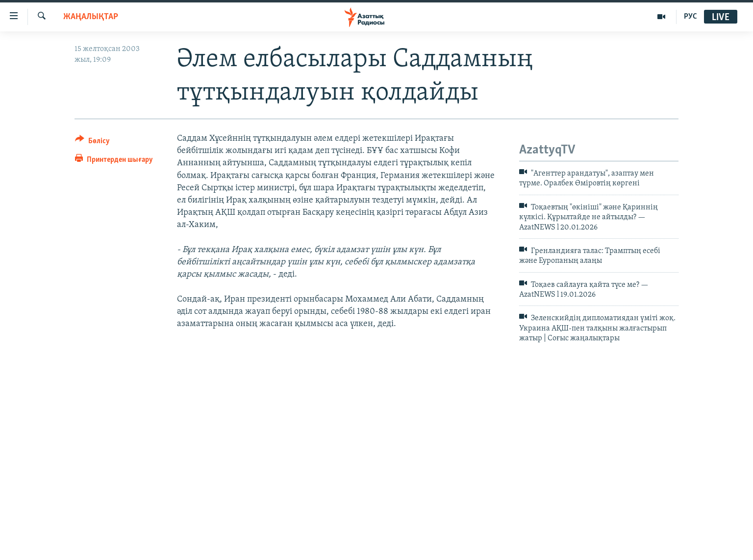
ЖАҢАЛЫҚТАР (91, 17)
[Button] (92, 142)
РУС (690, 17)
